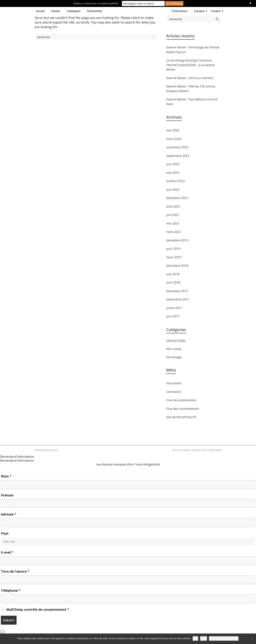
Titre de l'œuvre (15, 571)
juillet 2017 (174, 308)
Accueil (40, 11)
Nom (6, 476)
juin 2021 (173, 215)
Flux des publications (181, 400)
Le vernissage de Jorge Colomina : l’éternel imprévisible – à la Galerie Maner (190, 65)
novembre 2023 (177, 147)
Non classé (174, 349)
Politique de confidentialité (207, 450)
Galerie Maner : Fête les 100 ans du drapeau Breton (191, 89)
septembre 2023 (178, 156)
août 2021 (173, 206)
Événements (94, 11)
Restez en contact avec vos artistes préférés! (96, 3)
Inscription (174, 383)
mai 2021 (173, 223)
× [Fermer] (2, 632)
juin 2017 (173, 316)
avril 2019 (173, 249)
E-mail (7, 552)
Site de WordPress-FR (181, 417)
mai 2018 (173, 274)
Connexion (174, 392)
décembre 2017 (177, 291)
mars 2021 (174, 232)
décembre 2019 (177, 240)
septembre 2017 (178, 299)
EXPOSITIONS (176, 341)
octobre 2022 (176, 181)
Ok (195, 638)
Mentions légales (182, 450)
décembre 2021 (177, 198)
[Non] (252, 639)
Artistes (56, 11)
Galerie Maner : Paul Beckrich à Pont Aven (192, 102)
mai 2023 (173, 173)
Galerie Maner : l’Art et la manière (190, 78)
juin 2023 (173, 164)
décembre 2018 (177, 265)
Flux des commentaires (183, 409)
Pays (5, 533)
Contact (217, 11)
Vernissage (174, 357)
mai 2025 (173, 130)
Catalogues (74, 11)
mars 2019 (174, 257)
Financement (179, 11)
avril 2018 (173, 282)
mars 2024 (174, 139)
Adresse (9, 514)
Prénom (7, 495)
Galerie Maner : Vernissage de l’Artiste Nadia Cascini (193, 50)
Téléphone (11, 590)
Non (204, 638)
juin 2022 (173, 189)
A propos (200, 11)
